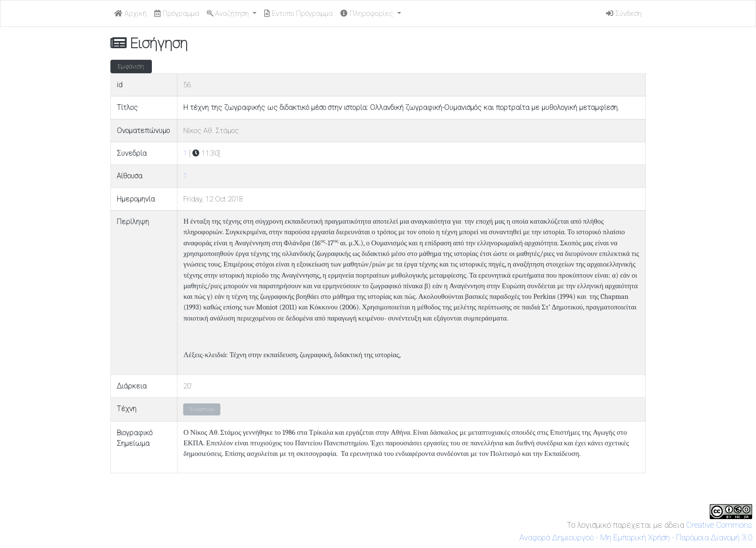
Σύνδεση (624, 13)
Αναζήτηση (229, 13)
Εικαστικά (202, 409)
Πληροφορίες (368, 13)
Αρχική (130, 13)
